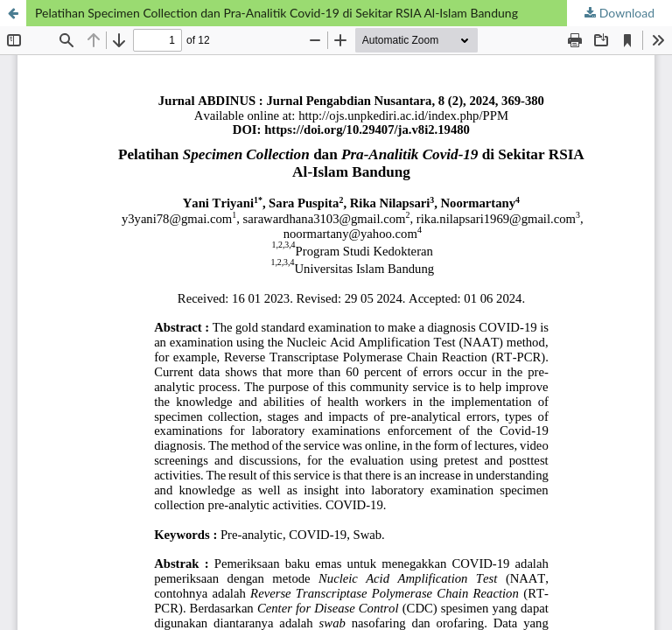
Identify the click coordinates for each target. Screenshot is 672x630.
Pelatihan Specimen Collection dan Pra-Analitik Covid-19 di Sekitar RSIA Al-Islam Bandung (276, 13)
